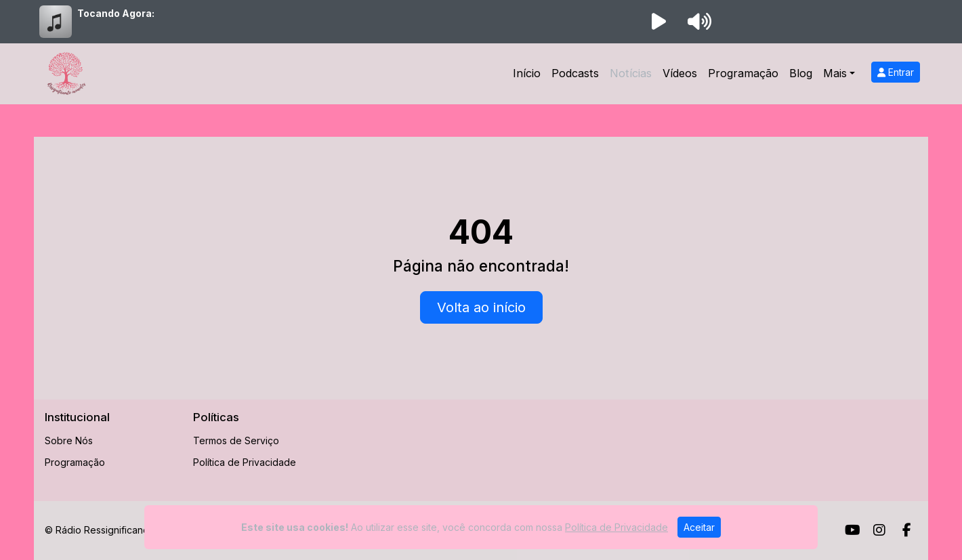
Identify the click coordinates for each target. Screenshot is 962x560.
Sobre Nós (69, 440)
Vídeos (680, 73)
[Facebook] (907, 530)
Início (527, 73)
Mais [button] (835, 73)
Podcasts (575, 73)
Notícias (631, 73)
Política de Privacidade (245, 462)
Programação (743, 73)
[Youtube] (853, 530)
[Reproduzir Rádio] (658, 22)
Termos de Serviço (236, 440)
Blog (801, 73)
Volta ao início (481, 307)
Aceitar (699, 527)
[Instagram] (879, 530)
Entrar (896, 72)
